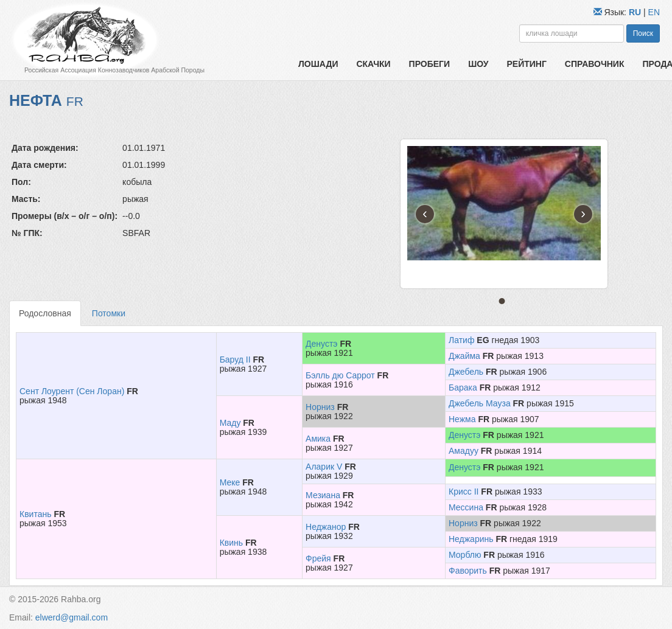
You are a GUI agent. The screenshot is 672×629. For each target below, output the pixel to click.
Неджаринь (471, 539)
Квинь (231, 543)
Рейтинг (526, 64)
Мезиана (323, 495)
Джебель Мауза (480, 403)
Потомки (109, 313)
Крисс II (464, 492)
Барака (463, 387)
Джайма (464, 356)
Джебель (466, 372)
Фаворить (468, 571)
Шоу (478, 64)
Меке (230, 482)
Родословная (45, 313)
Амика (318, 439)
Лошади (318, 64)
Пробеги (430, 64)
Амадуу (464, 451)
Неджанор (326, 527)
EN (654, 12)
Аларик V (324, 467)
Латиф (461, 340)
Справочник (595, 64)
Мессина (466, 507)
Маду (230, 423)
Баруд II (235, 360)
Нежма (462, 419)
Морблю (465, 555)
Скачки (373, 64)
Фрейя (318, 558)
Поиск (643, 33)
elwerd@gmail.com (72, 617)
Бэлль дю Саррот (340, 375)
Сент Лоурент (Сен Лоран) (72, 391)
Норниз (320, 407)
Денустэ (321, 344)
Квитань (35, 514)
